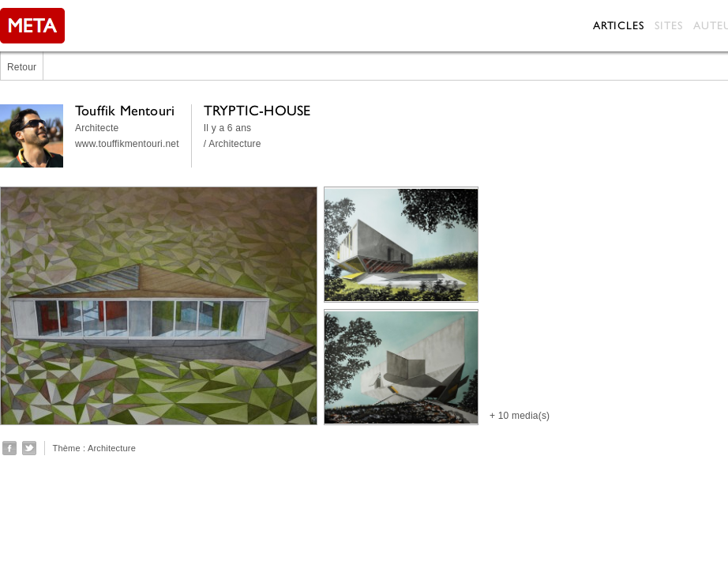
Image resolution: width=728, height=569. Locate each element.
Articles (618, 25)
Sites (668, 25)
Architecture (112, 448)
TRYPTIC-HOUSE (257, 110)
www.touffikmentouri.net (127, 144)
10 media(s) (524, 416)
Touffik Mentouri (125, 110)
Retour (22, 67)
